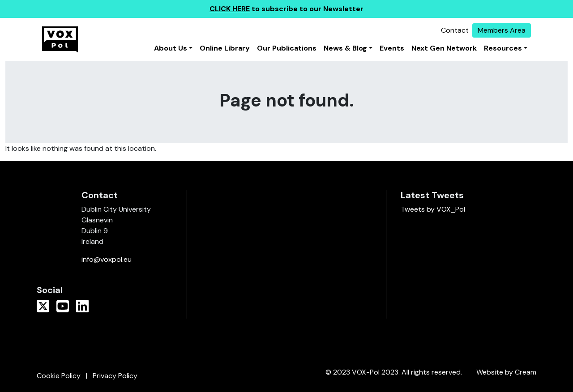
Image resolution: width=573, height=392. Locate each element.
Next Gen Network (444, 48)
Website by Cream (506, 372)
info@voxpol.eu (107, 259)
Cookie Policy (59, 376)
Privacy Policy (115, 376)
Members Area (502, 30)
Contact (455, 30)
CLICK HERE (230, 9)
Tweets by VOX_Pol (433, 209)
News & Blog (345, 48)
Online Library (225, 48)
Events (392, 48)
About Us (171, 48)
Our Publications (287, 48)
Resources (503, 48)
